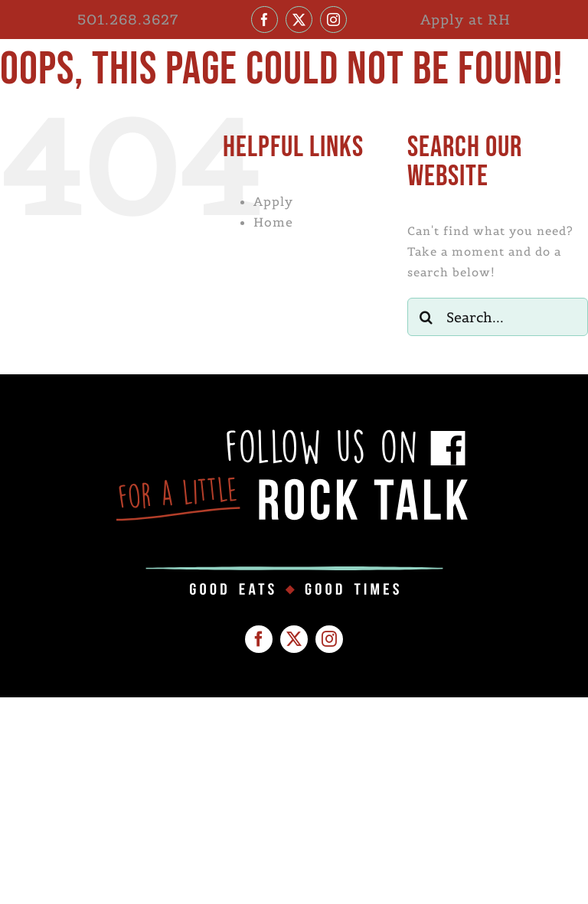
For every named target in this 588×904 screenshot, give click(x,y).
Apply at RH (465, 20)
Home (273, 222)
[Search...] (498, 317)
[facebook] (265, 20)
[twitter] (299, 20)
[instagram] (333, 20)
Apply (273, 201)
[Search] (426, 317)
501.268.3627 (128, 20)
